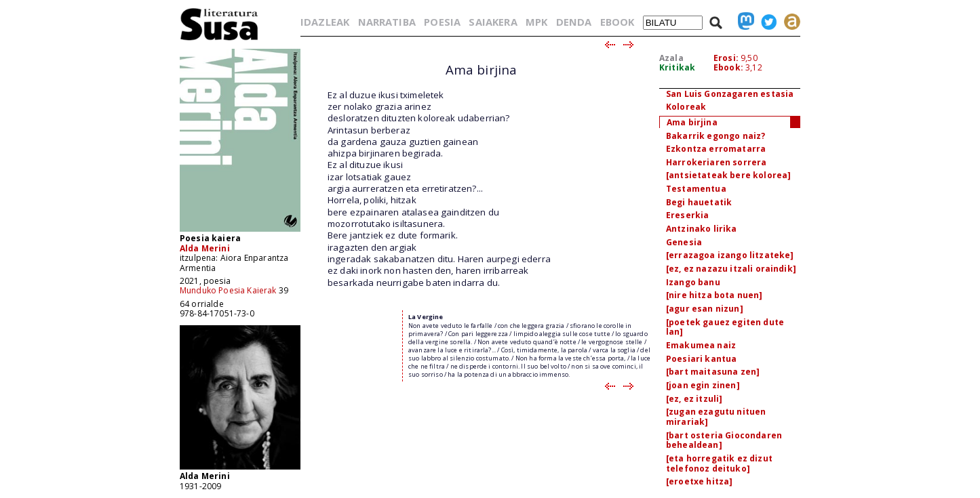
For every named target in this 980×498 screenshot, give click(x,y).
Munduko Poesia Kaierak (228, 290)
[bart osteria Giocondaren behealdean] (724, 440)
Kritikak (677, 67)
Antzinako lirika (702, 229)
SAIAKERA (493, 22)
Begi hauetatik (699, 202)
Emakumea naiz (701, 345)
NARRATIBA (387, 22)
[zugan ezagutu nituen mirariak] (716, 417)
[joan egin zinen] (703, 385)
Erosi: (726, 58)
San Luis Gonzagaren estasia (730, 94)
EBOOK (618, 22)
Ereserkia (687, 215)
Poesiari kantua (701, 359)
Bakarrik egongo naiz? (716, 136)
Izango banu (693, 282)
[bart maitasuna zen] (713, 372)
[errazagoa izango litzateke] (730, 255)
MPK (536, 22)
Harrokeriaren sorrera (716, 162)
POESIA (442, 22)
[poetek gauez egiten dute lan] (725, 327)
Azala (671, 58)
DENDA (574, 22)
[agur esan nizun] (705, 309)
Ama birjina (692, 122)
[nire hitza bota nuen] (714, 295)
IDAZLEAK (325, 22)
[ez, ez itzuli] (694, 399)
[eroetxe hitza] (699, 481)
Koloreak (686, 107)
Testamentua (696, 189)
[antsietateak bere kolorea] (728, 175)
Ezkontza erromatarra (716, 149)
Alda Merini (205, 248)
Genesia (684, 242)
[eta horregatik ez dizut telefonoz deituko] (719, 463)
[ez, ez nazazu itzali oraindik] (731, 269)
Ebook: (728, 67)
